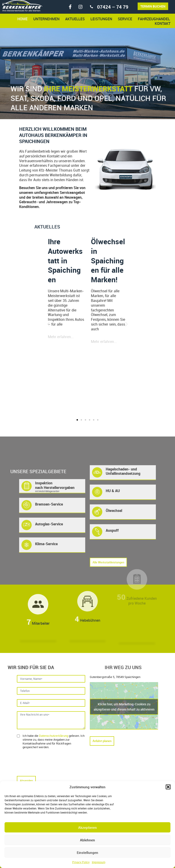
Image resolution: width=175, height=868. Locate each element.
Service (125, 19)
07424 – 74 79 (113, 7)
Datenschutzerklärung (54, 736)
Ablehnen (87, 840)
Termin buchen (153, 6)
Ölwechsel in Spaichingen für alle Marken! (108, 260)
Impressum (99, 862)
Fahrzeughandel (154, 19)
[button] (168, 787)
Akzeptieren (87, 827)
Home (22, 19)
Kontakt (163, 23)
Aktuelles (75, 19)
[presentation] (51, 763)
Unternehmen (46, 19)
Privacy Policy (81, 862)
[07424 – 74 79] (91, 7)
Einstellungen (87, 853)
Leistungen (101, 19)
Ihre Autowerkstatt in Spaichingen (65, 260)
